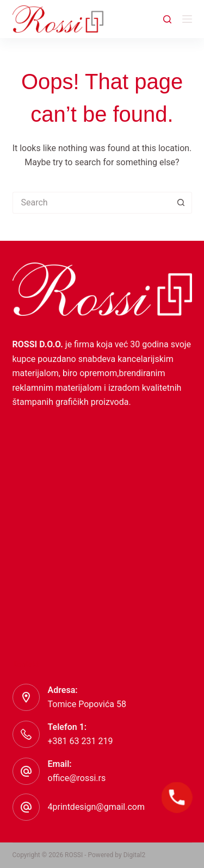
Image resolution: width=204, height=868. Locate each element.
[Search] (167, 19)
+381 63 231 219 (81, 741)
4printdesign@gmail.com (96, 807)
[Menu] (187, 19)
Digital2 (135, 855)
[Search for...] (91, 203)
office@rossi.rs (77, 778)
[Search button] (181, 203)
